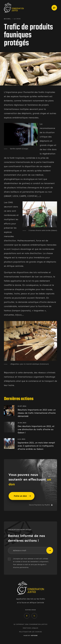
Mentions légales (30, 628)
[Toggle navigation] (54, 8)
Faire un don (22, 496)
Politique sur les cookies (30, 632)
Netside (34, 635)
